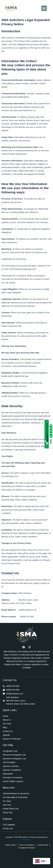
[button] (44, 8)
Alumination (26, 840)
